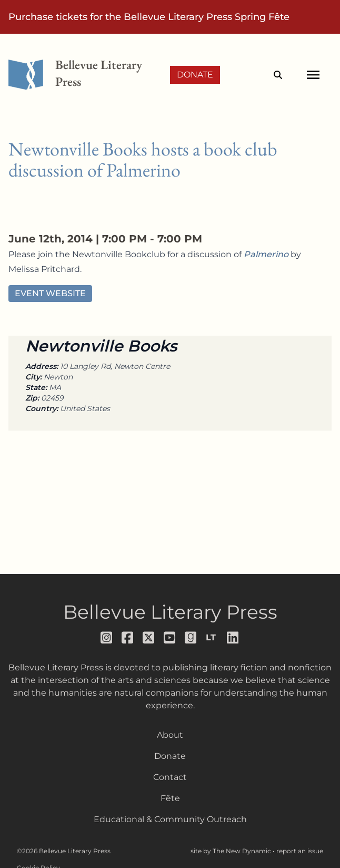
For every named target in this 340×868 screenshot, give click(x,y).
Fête (170, 798)
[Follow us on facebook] (128, 638)
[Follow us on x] (149, 638)
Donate (195, 75)
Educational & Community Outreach (170, 819)
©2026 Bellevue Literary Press (64, 851)
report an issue (300, 851)
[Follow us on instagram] (107, 638)
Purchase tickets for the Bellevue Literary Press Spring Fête (149, 17)
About (170, 735)
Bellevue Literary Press (170, 612)
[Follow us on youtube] (170, 638)
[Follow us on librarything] (212, 638)
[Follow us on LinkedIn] (233, 638)
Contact (170, 777)
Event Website (50, 293)
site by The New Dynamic (232, 851)
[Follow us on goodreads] (191, 638)
